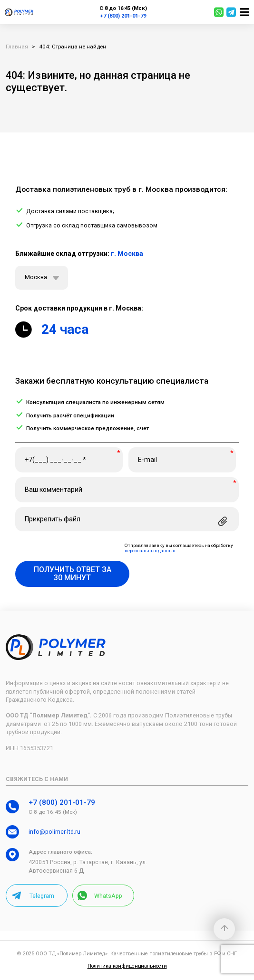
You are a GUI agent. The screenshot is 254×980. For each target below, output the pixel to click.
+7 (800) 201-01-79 (123, 16)
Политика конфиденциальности (127, 966)
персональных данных (150, 551)
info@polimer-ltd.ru (54, 832)
